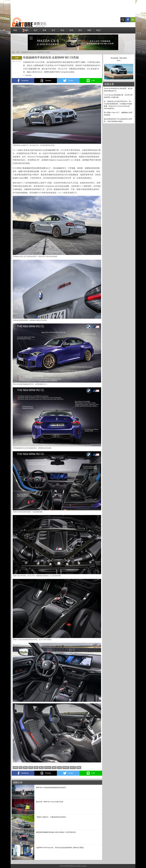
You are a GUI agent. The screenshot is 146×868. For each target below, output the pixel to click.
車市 (53, 31)
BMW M (66, 768)
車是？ (99, 31)
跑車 (36, 768)
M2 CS (15, 150)
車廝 (15, 31)
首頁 (13, 52)
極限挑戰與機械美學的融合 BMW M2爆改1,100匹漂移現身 (56, 832)
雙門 (31, 768)
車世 (80, 31)
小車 (59, 768)
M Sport (72, 160)
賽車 (25, 768)
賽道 (41, 768)
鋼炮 (79, 768)
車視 (62, 31)
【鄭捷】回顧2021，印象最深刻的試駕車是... (51, 817)
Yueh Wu (28, 75)
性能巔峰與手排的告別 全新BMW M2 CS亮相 (35, 52)
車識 (71, 31)
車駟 (89, 31)
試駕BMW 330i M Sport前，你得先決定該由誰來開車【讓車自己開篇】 (60, 848)
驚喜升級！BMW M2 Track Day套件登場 (50, 802)
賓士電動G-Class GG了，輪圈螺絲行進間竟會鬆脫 (118, 114)
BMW (63, 150)
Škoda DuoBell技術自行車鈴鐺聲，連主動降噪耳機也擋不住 (118, 90)
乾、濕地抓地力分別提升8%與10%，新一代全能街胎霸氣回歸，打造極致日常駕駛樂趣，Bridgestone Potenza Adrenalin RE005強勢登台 (118, 105)
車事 (44, 31)
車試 (35, 31)
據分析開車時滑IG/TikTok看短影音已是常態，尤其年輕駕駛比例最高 (118, 120)
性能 (54, 768)
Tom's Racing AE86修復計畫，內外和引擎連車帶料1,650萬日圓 (118, 96)
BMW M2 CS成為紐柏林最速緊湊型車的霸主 (51, 788)
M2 (20, 768)
